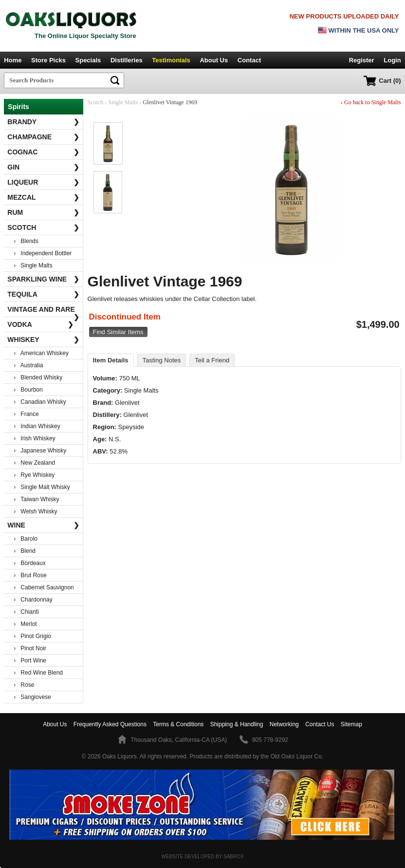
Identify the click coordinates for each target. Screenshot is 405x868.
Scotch (43, 227)
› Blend (25, 551)
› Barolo (26, 539)
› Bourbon (28, 390)
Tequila (43, 294)
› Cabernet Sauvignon (44, 587)
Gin (43, 167)
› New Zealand (34, 463)
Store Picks (48, 60)
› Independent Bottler (43, 253)
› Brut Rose (30, 575)
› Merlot (25, 624)
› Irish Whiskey (34, 438)
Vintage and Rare (43, 311)
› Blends (26, 241)
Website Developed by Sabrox (202, 857)
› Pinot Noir (30, 648)
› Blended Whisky (38, 377)
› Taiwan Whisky (36, 499)
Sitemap (351, 724)
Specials (88, 60)
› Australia (28, 365)
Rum (43, 212)
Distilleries (127, 60)
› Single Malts (33, 265)
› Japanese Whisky (40, 451)
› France (26, 414)
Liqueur (43, 182)
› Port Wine (30, 660)
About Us (214, 60)
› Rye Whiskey (34, 475)
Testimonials (171, 60)
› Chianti (26, 612)
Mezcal (43, 197)
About (55, 724)
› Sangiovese (32, 697)
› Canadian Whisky (40, 402)
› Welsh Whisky (35, 511)
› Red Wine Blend (38, 673)
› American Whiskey (41, 353)
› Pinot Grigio (32, 636)
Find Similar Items (118, 332)
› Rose (24, 685)
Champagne (43, 137)
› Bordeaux (29, 563)
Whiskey (43, 340)
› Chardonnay (33, 600)
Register (362, 60)
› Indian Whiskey (37, 426)
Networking (284, 724)
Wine (43, 525)
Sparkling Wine (43, 279)
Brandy (43, 122)
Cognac (43, 152)
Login (392, 60)
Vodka (40, 324)
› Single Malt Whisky (42, 487)
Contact (249, 60)
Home (13, 60)
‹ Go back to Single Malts (371, 102)
